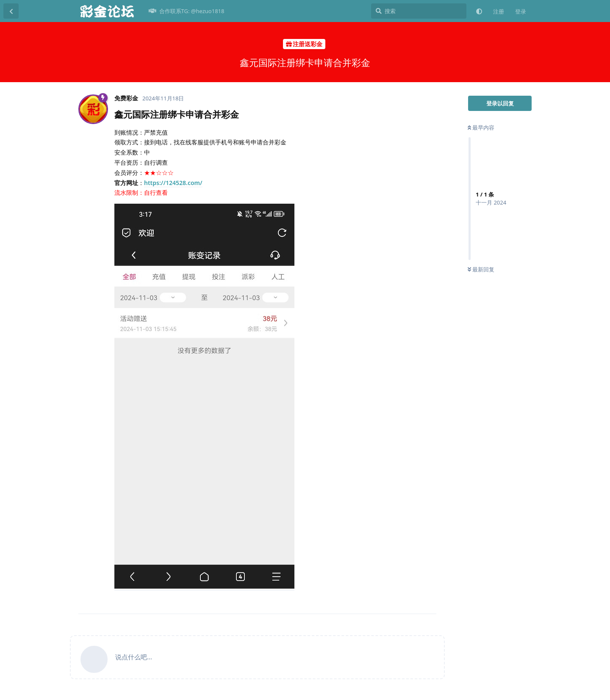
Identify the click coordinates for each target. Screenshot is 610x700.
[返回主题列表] (11, 11)
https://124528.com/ (173, 183)
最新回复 (481, 269)
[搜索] (419, 11)
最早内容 (481, 127)
